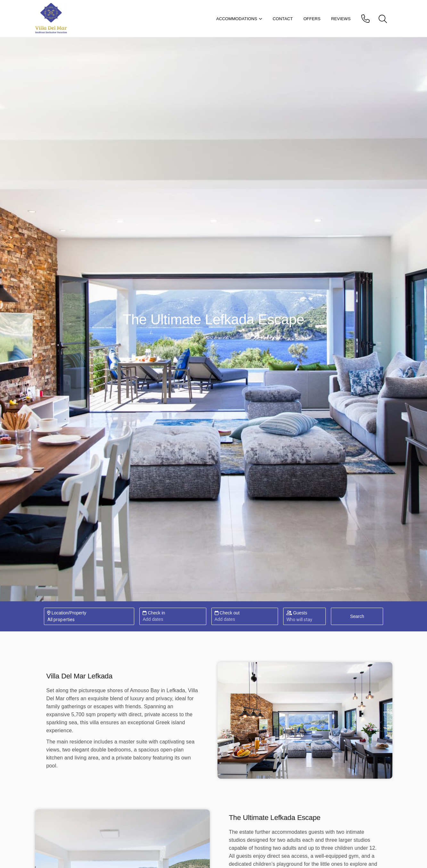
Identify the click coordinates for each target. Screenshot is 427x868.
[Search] (357, 616)
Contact (283, 19)
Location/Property (67, 613)
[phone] (366, 19)
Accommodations (239, 19)
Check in (154, 613)
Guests (297, 613)
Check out (227, 613)
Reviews (341, 19)
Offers (312, 19)
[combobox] (47, 620)
